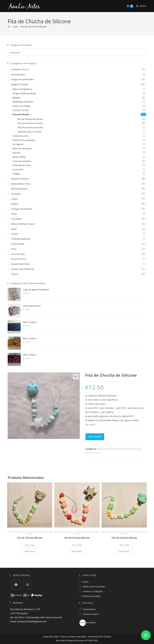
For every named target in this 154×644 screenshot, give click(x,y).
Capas (14, 199)
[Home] (9, 27)
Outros (15, 234)
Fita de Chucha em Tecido (30, 123)
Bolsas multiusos (20, 189)
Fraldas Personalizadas (24, 140)
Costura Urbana (91, 614)
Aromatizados (18, 74)
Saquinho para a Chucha (29, 132)
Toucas (15, 274)
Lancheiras (17, 219)
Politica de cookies (92, 596)
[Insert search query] (77, 53)
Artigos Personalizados (22, 79)
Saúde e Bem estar (20, 264)
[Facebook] (16, 585)
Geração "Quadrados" (22, 209)
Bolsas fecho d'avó (21, 184)
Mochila (16, 153)
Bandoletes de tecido (23, 102)
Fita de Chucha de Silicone (34, 27)
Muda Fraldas (19, 157)
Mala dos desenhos (22, 148)
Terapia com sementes (23, 269)
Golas (14, 214)
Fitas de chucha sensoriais (30, 127)
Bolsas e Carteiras (20, 179)
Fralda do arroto (21, 136)
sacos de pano (18, 259)
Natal (14, 229)
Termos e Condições (93, 591)
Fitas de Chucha (21, 114)
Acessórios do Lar (20, 69)
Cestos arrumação (21, 106)
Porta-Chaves (18, 244)
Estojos (15, 204)
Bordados (16, 194)
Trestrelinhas (89, 609)
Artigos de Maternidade (24, 93)
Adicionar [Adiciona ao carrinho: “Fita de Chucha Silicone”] (30, 551)
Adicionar (95, 437)
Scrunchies (18, 169)
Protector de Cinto (22, 165)
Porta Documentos (22, 161)
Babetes (17, 98)
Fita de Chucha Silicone (30, 538)
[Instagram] (27, 585)
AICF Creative (105, 637)
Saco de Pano (18, 254)
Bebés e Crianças (20, 84)
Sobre (86, 582)
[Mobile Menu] (140, 6)
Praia (14, 249)
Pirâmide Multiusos (21, 239)
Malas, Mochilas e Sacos (23, 224)
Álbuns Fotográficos (22, 89)
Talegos (16, 174)
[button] (76, 377)
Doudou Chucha (21, 110)
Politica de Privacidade (94, 586)
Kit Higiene (18, 144)
